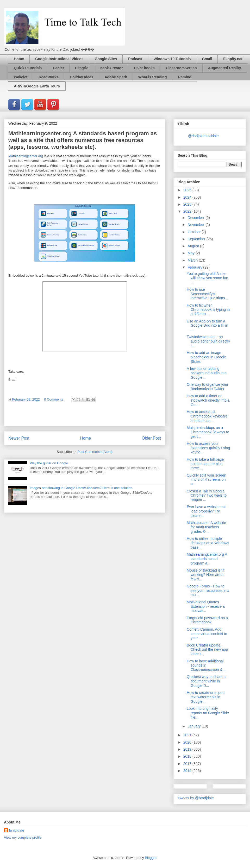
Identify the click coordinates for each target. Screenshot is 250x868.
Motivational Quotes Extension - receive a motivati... (206, 606)
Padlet (58, 68)
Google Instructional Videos (59, 59)
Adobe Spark (116, 77)
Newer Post (19, 438)
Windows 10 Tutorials (172, 59)
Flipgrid (82, 68)
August (194, 246)
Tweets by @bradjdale (196, 798)
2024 (188, 197)
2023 (188, 204)
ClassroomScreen (181, 68)
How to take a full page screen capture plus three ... (205, 464)
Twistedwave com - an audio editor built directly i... (208, 341)
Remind (185, 77)
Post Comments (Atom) (95, 452)
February (195, 267)
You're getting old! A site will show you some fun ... (207, 278)
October (195, 232)
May (191, 253)
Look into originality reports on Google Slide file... (208, 713)
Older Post (151, 438)
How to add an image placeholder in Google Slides (206, 357)
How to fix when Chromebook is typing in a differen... (208, 310)
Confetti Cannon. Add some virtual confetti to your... (207, 634)
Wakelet (21, 77)
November (196, 225)
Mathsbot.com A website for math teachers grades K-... (206, 527)
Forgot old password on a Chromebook (207, 620)
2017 (188, 764)
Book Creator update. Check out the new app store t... (207, 650)
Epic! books (144, 68)
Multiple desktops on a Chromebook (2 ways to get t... (208, 432)
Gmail (207, 59)
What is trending (153, 77)
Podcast (135, 59)
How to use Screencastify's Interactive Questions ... (208, 294)
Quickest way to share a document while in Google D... (206, 681)
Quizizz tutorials (28, 68)
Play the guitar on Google (49, 463)
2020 (188, 742)
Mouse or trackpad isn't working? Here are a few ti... (205, 575)
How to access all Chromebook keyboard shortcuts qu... (207, 416)
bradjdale (17, 830)
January (195, 726)
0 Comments (54, 399)
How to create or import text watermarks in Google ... (206, 697)
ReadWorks (49, 77)
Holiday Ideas (82, 77)
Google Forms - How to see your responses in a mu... (208, 591)
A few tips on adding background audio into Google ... (207, 373)
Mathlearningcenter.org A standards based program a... (207, 559)
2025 (188, 190)
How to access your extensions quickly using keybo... (208, 448)
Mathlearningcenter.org (26, 156)
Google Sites (106, 59)
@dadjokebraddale (203, 136)
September (197, 239)
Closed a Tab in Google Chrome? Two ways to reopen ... (207, 496)
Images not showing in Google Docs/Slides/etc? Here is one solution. (81, 488)
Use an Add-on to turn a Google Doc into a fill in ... (207, 326)
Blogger (151, 858)
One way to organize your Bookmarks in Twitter (208, 387)
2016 (188, 771)
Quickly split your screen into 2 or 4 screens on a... (207, 480)
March (193, 260)
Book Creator (111, 68)
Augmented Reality (225, 68)
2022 (188, 211)
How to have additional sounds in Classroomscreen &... (206, 666)
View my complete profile (23, 837)
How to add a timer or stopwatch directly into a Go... (208, 400)
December (196, 218)
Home (19, 59)
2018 (188, 756)
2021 (188, 735)
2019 (188, 749)
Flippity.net (233, 59)
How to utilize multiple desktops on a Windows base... (208, 543)
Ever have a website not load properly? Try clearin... (206, 511)
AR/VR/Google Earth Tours (37, 86)
